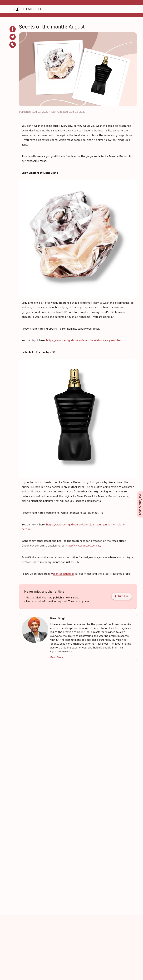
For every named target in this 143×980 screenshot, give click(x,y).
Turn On (121, 596)
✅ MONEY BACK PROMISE (71, 3)
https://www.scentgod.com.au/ (83, 546)
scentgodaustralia (63, 574)
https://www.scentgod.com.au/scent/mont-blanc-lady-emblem (84, 340)
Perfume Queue (140, 504)
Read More (57, 657)
